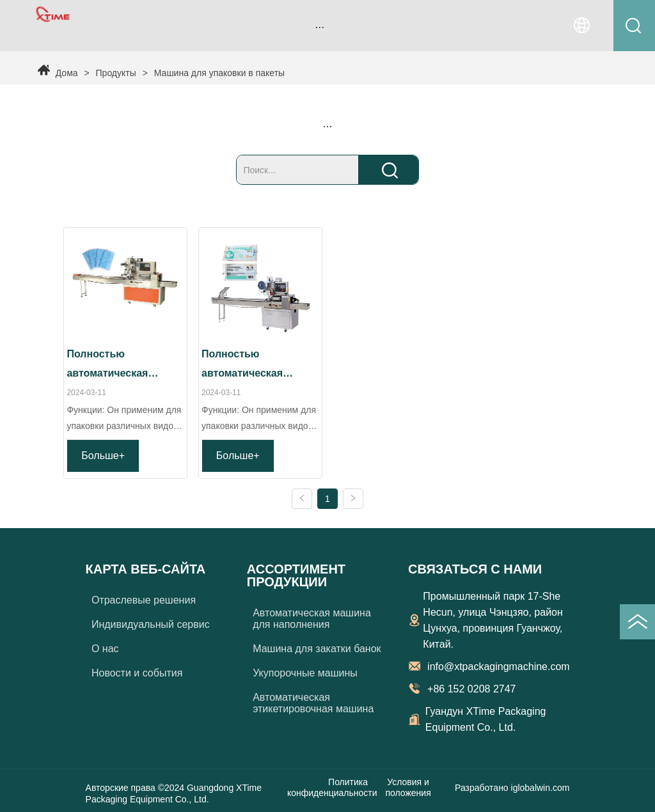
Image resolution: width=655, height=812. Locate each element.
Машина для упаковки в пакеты (218, 73)
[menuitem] (320, 27)
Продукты (116, 73)
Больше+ (103, 456)
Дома (67, 73)
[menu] (320, 27)
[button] (320, 27)
